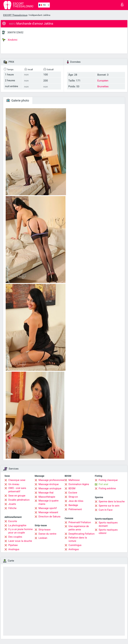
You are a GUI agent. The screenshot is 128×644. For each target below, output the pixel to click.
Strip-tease (44, 530)
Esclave (73, 493)
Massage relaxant (48, 512)
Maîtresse (74, 480)
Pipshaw (13, 545)
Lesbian (43, 538)
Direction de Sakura (49, 517)
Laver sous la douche (20, 541)
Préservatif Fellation (80, 522)
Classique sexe (17, 480)
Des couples (15, 537)
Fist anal (103, 484)
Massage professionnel (52, 480)
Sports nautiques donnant (108, 524)
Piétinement (75, 509)
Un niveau (14, 484)
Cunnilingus (75, 545)
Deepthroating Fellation (81, 534)
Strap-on (73, 497)
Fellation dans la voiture (78, 539)
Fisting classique (108, 480)
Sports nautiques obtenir (108, 531)
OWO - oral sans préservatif (17, 490)
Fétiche (12, 508)
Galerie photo (18, 100)
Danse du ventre (47, 534)
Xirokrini (10, 40)
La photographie (17, 525)
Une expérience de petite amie (79, 528)
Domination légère (79, 484)
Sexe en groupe (17, 496)
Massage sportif (48, 508)
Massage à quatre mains (48, 502)
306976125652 (15, 32)
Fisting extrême (107, 488)
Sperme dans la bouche (112, 501)
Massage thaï (46, 493)
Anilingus (74, 549)
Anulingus (14, 549)
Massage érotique (49, 484)
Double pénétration (19, 500)
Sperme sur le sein (109, 506)
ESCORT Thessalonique (15, 15)
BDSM (72, 488)
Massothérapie (47, 497)
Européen (103, 81)
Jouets (12, 504)
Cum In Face (106, 510)
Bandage (73, 505)
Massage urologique (50, 488)
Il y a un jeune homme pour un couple (20, 531)
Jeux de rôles (76, 501)
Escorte (13, 521)
